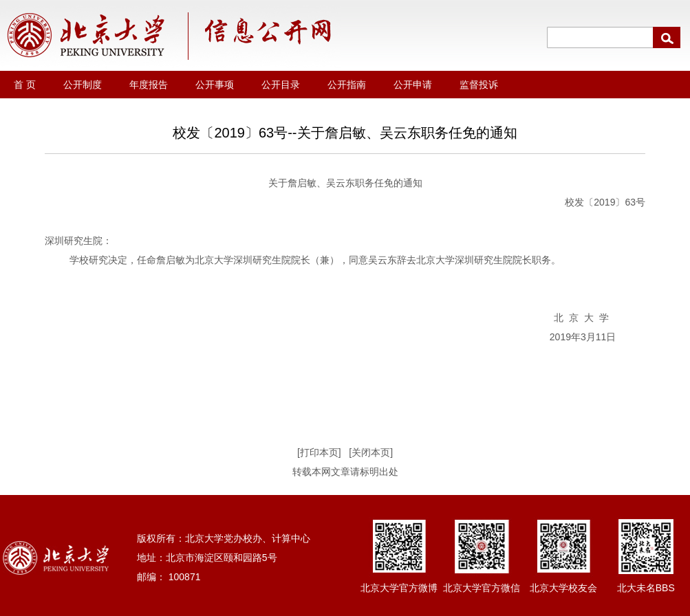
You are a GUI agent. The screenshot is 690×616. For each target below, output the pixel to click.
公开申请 (413, 85)
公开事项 (215, 85)
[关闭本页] (371, 452)
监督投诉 (479, 85)
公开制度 (83, 85)
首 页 (25, 85)
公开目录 (281, 85)
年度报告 (149, 85)
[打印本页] (319, 452)
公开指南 (347, 85)
